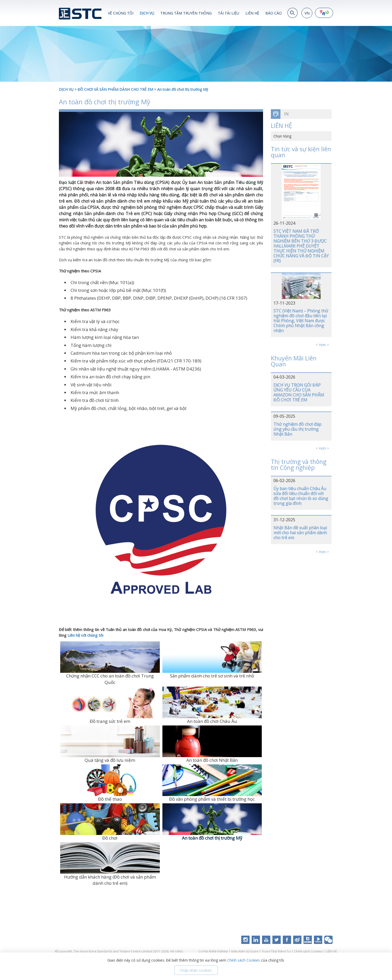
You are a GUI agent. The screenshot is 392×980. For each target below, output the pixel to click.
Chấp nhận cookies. (196, 970)
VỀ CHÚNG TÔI (121, 13)
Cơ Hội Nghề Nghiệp (214, 951)
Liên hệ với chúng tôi (85, 635)
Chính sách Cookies (308, 951)
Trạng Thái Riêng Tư (276, 951)
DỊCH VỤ (147, 13)
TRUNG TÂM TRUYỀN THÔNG (186, 13)
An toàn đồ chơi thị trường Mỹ (183, 89)
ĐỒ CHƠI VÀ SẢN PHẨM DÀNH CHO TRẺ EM (115, 89)
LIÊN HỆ (252, 13)
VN (307, 13)
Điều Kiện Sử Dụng (245, 951)
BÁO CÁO (274, 13)
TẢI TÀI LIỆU (229, 13)
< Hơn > (322, 345)
